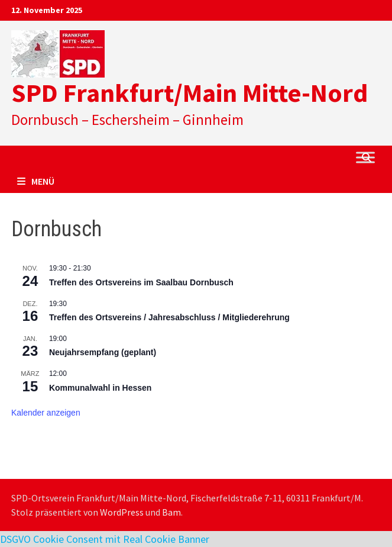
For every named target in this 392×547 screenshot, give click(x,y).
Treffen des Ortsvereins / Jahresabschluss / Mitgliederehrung (169, 317)
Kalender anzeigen (46, 413)
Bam (171, 512)
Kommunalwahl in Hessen (100, 388)
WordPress (122, 512)
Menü (36, 181)
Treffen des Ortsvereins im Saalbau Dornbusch (141, 282)
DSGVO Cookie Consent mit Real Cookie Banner (105, 539)
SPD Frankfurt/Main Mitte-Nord (189, 93)
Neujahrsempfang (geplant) (103, 352)
